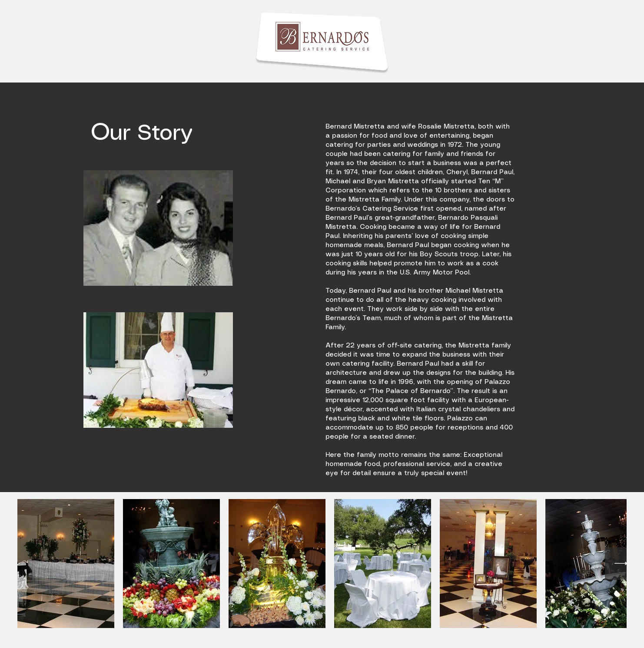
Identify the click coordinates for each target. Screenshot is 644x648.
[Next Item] (621, 564)
